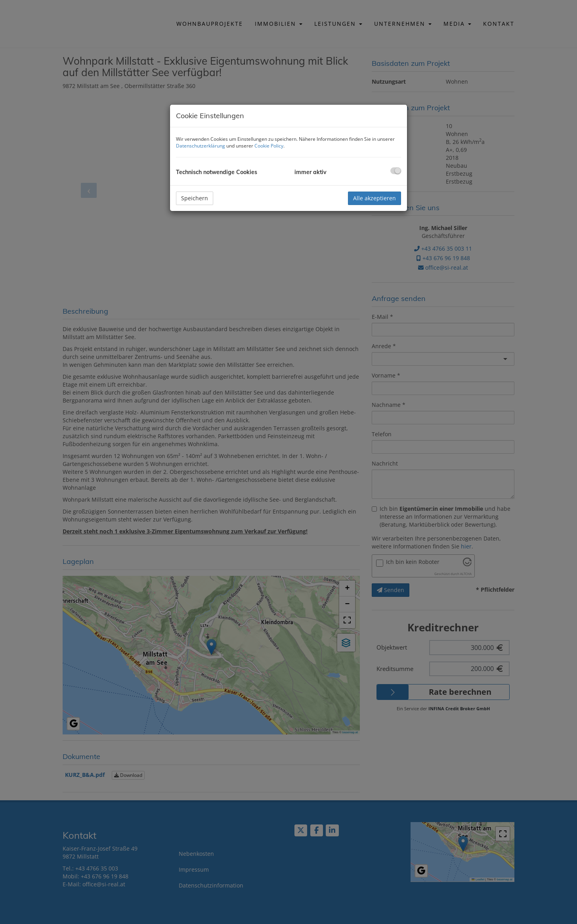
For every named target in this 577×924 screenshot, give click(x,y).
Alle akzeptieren (374, 198)
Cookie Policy (269, 146)
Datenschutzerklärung (201, 146)
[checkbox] (396, 171)
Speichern (195, 198)
